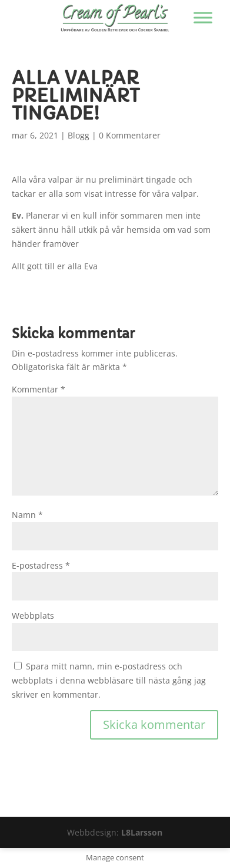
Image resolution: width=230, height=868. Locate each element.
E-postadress (41, 565)
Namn (27, 515)
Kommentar (39, 389)
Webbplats (33, 615)
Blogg (79, 135)
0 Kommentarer (130, 135)
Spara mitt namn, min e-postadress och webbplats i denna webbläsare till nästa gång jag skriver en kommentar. (109, 680)
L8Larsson (142, 832)
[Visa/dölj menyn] (203, 17)
